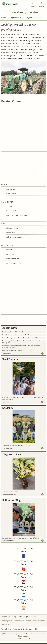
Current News (11, 189)
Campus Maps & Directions (28, 617)
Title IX (37, 629)
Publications (11, 254)
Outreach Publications (14, 263)
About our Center (13, 228)
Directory (13, 617)
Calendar (17, 621)
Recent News (11, 233)
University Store (7, 621)
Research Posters (13, 259)
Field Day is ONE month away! (12, 350)
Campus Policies (39, 621)
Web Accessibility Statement (23, 629)
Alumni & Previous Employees (17, 215)
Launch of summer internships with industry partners (20, 335)
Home (4, 18)
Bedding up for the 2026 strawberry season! (17, 332)
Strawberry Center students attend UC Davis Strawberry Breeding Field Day (21, 346)
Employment (27, 621)
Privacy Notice (6, 629)
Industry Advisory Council (15, 237)
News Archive (11, 194)
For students (7, 448)
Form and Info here (10, 494)
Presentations (11, 250)
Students (9, 206)
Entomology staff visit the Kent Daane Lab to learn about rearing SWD (21, 342)
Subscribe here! (8, 541)
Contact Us (5, 625)
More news (7, 354)
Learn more (7, 402)
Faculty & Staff (11, 211)
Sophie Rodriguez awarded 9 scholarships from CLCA (20, 338)
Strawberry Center (24, 12)
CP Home (4, 617)
